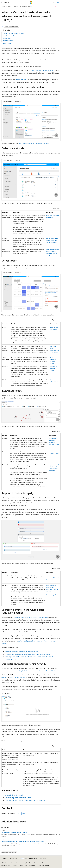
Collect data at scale (9, 36)
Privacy (40, 863)
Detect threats (7, 38)
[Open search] (54, 2)
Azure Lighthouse (21, 80)
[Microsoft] (31, 2)
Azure (10, 6)
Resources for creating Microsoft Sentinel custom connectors (53, 240)
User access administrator (17, 677)
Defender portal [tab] (7, 102)
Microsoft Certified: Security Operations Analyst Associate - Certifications (23, 842)
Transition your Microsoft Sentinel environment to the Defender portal (27, 654)
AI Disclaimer (5, 863)
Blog (24, 863)
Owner (4, 677)
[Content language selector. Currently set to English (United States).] (10, 858)
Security (17, 6)
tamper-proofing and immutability (42, 70)
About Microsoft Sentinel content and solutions (34, 143)
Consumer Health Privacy (9, 865)
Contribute (32, 863)
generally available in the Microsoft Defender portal (31, 617)
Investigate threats (8, 41)
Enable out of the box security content (14, 33)
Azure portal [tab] (18, 102)
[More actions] (59, 7)
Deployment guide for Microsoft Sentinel (18, 798)
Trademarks (32, 865)
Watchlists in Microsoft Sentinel (53, 369)
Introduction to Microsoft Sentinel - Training (14, 832)
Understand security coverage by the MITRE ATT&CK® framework (55, 350)
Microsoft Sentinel (27, 6)
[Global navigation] (2, 2)
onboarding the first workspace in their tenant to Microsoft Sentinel (36, 671)
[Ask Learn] (55, 7)
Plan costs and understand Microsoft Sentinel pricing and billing (25, 800)
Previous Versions (16, 863)
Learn (3, 6)
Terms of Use (23, 865)
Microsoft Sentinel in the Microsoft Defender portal (21, 652)
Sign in (59, 2)
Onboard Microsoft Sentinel (14, 795)
